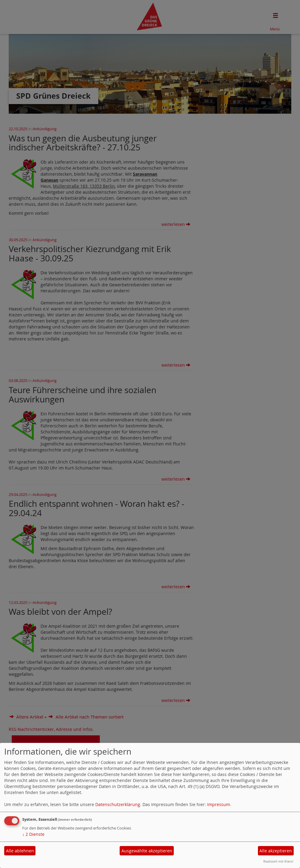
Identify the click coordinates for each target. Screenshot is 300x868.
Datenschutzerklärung (118, 804)
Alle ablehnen (20, 851)
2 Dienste (33, 834)
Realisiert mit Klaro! (278, 861)
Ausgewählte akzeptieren (147, 851)
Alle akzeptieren (276, 851)
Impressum (219, 804)
